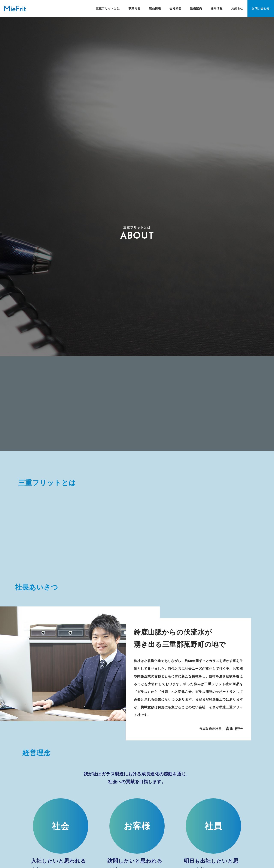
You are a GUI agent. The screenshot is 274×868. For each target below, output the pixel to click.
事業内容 (134, 8)
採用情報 (217, 8)
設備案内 (196, 8)
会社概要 (176, 8)
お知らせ (237, 8)
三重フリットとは (108, 8)
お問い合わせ (261, 8)
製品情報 (155, 8)
